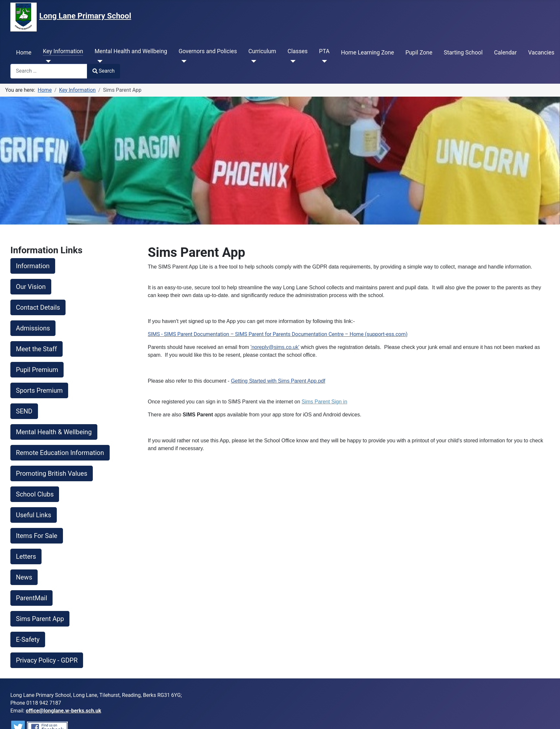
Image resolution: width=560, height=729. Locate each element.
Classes (298, 51)
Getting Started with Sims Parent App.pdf (278, 381)
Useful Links (34, 515)
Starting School (463, 53)
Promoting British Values (52, 473)
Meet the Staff (37, 349)
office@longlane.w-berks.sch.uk (63, 711)
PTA (324, 51)
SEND (24, 411)
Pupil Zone (419, 53)
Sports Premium (39, 390)
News (24, 577)
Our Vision (31, 287)
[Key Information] (47, 61)
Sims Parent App (40, 619)
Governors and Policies (208, 51)
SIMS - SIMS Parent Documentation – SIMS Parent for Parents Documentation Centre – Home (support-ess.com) (278, 334)
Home (24, 53)
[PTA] (323, 61)
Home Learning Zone (367, 53)
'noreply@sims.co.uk (274, 347)
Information (33, 266)
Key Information (63, 51)
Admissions (33, 328)
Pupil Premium (37, 370)
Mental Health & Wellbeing (54, 432)
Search (103, 71)
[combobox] (49, 71)
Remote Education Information (60, 453)
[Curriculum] (252, 61)
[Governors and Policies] (183, 61)
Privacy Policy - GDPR (47, 660)
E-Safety (28, 639)
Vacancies (541, 53)
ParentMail (31, 598)
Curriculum (262, 51)
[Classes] (292, 61)
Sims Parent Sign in (325, 402)
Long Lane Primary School (85, 16)
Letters (26, 556)
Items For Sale (37, 536)
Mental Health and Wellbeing (131, 51)
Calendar (505, 53)
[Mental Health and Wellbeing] (98, 61)
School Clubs (35, 494)
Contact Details (38, 307)
